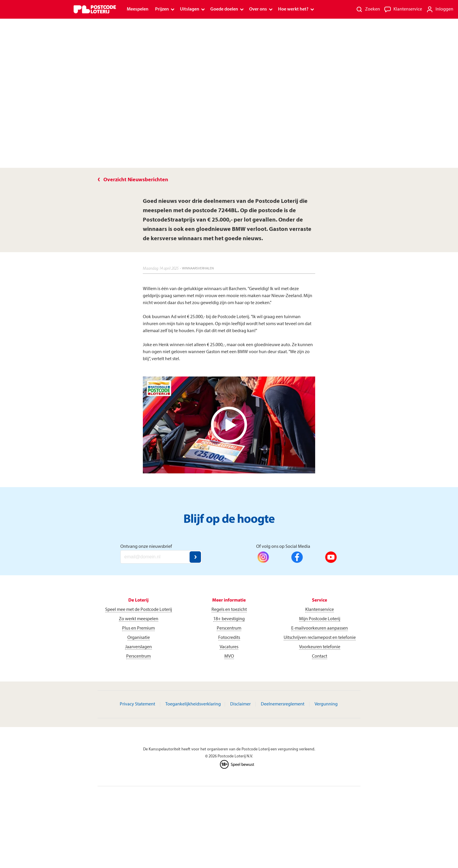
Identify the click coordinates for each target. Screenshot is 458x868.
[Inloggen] (440, 9)
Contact (320, 656)
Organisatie (139, 638)
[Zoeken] (368, 9)
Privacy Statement (137, 704)
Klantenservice (320, 610)
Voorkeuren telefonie (320, 647)
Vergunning (326, 704)
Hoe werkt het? (293, 9)
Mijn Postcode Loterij (320, 619)
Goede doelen (224, 9)
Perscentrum (138, 656)
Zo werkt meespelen (139, 619)
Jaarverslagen (138, 647)
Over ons (258, 9)
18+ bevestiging (229, 619)
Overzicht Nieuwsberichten (136, 180)
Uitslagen (190, 9)
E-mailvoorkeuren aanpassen (320, 628)
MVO (229, 656)
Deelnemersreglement (283, 704)
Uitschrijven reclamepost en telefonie (320, 638)
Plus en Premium (138, 628)
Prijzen (162, 9)
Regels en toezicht (229, 610)
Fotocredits (229, 638)
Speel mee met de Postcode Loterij (139, 610)
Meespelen (138, 9)
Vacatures (229, 647)
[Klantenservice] (403, 9)
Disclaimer (240, 704)
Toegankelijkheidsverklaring (193, 704)
